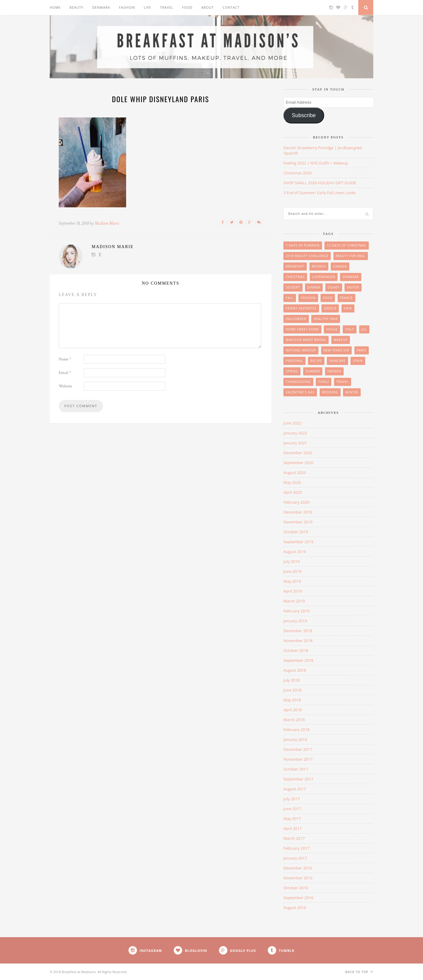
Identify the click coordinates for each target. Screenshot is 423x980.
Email (65, 373)
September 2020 (298, 463)
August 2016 (295, 907)
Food (187, 7)
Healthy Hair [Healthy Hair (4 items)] (326, 319)
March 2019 (294, 601)
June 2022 (292, 423)
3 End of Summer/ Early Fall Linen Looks (320, 193)
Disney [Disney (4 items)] (334, 287)
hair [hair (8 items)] (348, 308)
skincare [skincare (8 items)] (337, 361)
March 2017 (294, 838)
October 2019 (296, 532)
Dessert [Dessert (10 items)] (293, 287)
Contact (231, 7)
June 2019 (292, 571)
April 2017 (293, 828)
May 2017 (292, 819)
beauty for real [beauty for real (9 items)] (351, 256)
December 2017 (298, 749)
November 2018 (298, 641)
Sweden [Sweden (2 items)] (334, 371)
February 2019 (296, 611)
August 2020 (295, 472)
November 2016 (298, 878)
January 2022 (295, 433)
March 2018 (294, 720)
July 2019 (291, 561)
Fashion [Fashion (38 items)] (308, 298)
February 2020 (296, 502)
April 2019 (293, 591)
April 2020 (293, 492)
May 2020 (292, 482)
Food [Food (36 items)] (328, 298)
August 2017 (295, 789)
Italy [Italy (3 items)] (350, 329)
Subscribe (304, 115)
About (208, 7)
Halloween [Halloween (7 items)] (296, 319)
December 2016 (298, 868)
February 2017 (296, 848)
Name (65, 359)
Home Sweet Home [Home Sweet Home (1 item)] (302, 329)
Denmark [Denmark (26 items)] (351, 277)
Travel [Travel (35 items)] (343, 382)
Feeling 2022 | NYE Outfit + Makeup (316, 163)
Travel (167, 7)
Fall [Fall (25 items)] (290, 298)
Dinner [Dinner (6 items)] (314, 287)
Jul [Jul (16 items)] (364, 329)
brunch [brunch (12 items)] (319, 266)
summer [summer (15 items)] (313, 371)
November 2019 (298, 522)
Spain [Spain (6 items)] (358, 361)
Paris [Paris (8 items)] (362, 350)
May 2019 (292, 581)
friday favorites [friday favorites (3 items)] (301, 308)
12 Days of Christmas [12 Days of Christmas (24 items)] (346, 245)
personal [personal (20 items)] (294, 361)
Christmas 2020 (297, 173)
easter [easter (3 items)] (353, 287)
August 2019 (295, 552)
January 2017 (295, 858)
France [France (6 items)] (346, 298)
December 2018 (298, 631)
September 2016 (298, 898)
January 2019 (295, 621)
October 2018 (296, 650)
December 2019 (298, 512)
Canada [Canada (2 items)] (340, 266)
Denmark (101, 7)
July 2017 (291, 799)
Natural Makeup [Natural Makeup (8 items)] (301, 350)
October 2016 (296, 888)
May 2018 (292, 700)
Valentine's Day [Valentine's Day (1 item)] (300, 392)
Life (148, 7)
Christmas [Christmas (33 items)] (295, 277)
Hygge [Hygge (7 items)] (332, 329)
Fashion (127, 7)
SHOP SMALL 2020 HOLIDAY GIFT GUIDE (320, 183)
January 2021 (295, 443)
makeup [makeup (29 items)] (341, 340)
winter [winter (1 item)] (352, 392)
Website (65, 386)
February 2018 (296, 730)
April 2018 (293, 710)
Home (55, 7)
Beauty (76, 7)
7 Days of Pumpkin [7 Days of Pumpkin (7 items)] (303, 245)
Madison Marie (107, 223)
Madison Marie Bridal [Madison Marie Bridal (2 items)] (306, 340)
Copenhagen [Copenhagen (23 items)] (324, 277)
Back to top (359, 972)
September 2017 (298, 779)
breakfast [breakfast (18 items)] (295, 266)
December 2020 (298, 453)
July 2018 (291, 680)
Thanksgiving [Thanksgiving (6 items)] (298, 382)
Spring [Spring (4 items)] (292, 371)
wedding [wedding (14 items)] (330, 392)
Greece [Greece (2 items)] (330, 308)
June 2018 (292, 690)
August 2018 (295, 670)
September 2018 (298, 660)
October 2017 (296, 769)
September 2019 (298, 542)
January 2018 (295, 739)
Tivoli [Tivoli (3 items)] (324, 382)
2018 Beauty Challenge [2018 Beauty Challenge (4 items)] (307, 256)
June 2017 (292, 809)
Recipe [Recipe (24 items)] (316, 361)
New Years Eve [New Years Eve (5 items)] (337, 350)
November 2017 (298, 759)
